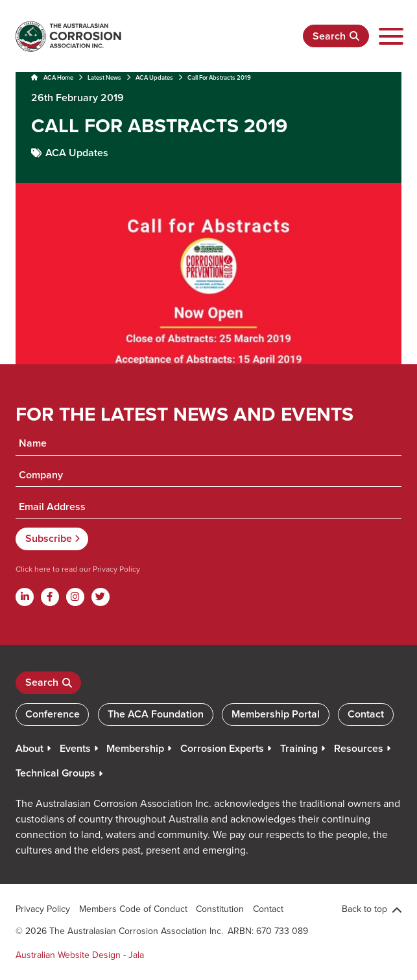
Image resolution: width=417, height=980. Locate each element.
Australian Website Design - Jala (80, 955)
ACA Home (52, 77)
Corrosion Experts (222, 748)
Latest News (104, 77)
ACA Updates (154, 77)
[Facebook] (50, 597)
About (30, 748)
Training (299, 748)
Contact (366, 714)
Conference (53, 714)
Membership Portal (276, 714)
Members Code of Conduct (133, 909)
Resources (359, 748)
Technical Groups (55, 773)
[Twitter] (101, 597)
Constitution (220, 909)
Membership (135, 748)
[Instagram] (75, 597)
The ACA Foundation (156, 714)
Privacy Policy (115, 569)
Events (75, 748)
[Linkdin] (25, 597)
